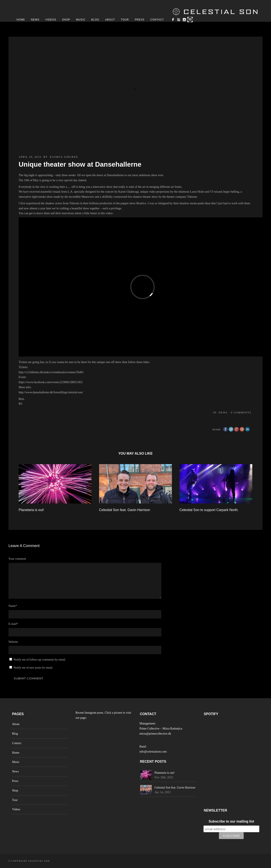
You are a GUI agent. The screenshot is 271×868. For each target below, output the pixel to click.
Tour (125, 20)
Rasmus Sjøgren (64, 157)
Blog (95, 20)
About (110, 20)
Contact (157, 20)
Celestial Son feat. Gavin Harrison (125, 510)
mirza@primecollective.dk (155, 734)
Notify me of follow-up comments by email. (40, 660)
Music (81, 20)
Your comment (17, 559)
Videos (51, 20)
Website (13, 642)
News (35, 20)
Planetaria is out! (31, 510)
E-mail (13, 624)
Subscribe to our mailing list (231, 821)
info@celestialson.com (153, 752)
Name (13, 606)
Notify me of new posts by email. (33, 668)
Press (140, 20)
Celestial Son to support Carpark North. (209, 510)
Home (21, 20)
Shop (66, 20)
